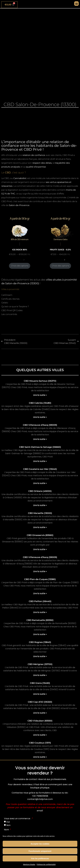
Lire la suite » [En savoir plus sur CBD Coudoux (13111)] (40, 757)
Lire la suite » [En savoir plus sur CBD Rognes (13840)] (40, 656)
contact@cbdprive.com (40, 799)
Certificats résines (10, 299)
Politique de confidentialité (46, 865)
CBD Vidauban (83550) (40, 721)
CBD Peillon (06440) (40, 601)
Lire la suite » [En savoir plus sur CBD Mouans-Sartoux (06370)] (40, 395)
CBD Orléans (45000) (40, 491)
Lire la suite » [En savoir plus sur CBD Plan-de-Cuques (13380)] (40, 593)
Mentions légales (29, 865)
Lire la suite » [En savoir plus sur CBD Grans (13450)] (40, 694)
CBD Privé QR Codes (12, 310)
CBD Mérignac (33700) (40, 664)
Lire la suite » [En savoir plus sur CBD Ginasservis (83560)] (40, 549)
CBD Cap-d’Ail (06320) (40, 702)
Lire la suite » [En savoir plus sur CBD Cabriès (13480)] (40, 417)
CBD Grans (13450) (40, 683)
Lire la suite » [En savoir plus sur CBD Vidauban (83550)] (40, 735)
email (40, 811)
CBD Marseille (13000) (40, 513)
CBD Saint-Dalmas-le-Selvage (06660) (40, 447)
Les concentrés (9, 314)
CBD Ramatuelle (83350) (40, 620)
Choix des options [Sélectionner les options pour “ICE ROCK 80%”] (20, 266)
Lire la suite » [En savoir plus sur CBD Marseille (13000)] (40, 527)
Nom (7, 830)
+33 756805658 (40, 796)
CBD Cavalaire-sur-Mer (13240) (40, 469)
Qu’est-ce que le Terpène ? (15, 306)
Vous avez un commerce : (18, 819)
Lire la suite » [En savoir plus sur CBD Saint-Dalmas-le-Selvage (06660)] (40, 461)
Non (8, 825)
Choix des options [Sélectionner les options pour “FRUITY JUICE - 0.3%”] (60, 266)
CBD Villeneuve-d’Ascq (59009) (40, 425)
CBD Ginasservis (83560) (40, 535)
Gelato (5, 303)
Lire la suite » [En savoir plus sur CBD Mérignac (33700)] (40, 675)
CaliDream (7, 295)
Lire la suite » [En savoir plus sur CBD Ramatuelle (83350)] (40, 634)
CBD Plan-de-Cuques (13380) (40, 579)
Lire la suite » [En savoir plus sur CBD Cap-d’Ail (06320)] (40, 713)
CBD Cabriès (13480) (40, 403)
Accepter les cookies (40, 844)
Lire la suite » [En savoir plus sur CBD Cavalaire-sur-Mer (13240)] (40, 483)
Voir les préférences (40, 859)
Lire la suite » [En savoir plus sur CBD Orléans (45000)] (40, 505)
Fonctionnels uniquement (40, 851)
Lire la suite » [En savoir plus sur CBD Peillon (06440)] (40, 612)
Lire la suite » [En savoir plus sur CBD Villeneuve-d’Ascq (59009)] (40, 439)
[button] (76, 4)
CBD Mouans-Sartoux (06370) (40, 381)
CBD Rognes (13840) (40, 642)
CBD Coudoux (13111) (40, 743)
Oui (8, 822)
